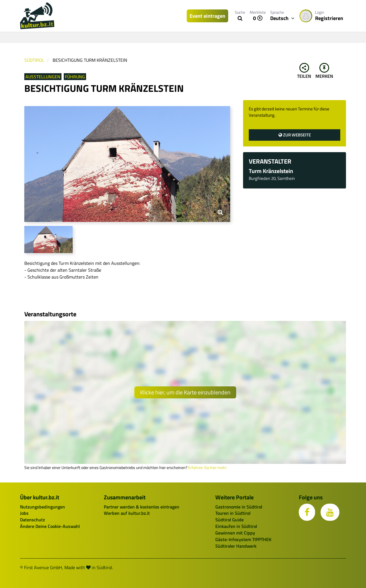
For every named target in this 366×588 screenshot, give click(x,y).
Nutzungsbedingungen (42, 507)
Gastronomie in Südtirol (239, 507)
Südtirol (34, 60)
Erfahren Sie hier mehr (207, 468)
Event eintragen (207, 16)
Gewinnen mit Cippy (235, 533)
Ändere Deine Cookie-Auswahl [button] (50, 526)
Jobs (24, 513)
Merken (324, 71)
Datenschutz (32, 520)
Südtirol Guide (229, 520)
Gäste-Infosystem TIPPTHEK (243, 539)
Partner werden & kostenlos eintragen (142, 507)
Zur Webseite (295, 135)
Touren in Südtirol (233, 513)
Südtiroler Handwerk (236, 546)
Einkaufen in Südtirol (236, 526)
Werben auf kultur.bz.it (127, 513)
